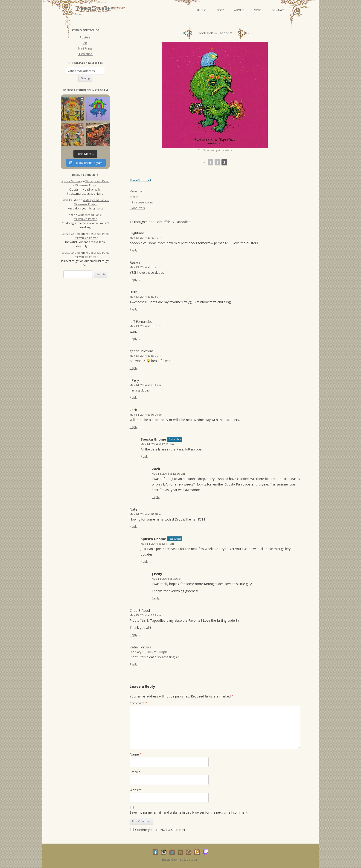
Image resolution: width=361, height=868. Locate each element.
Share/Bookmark (141, 180)
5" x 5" (134, 197)
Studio (201, 10)
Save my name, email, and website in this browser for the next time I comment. (189, 812)
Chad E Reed (140, 610)
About (239, 10)
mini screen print (141, 202)
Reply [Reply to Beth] (134, 309)
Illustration (85, 54)
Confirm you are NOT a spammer (158, 830)
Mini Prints (85, 48)
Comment (138, 703)
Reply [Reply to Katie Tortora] (134, 664)
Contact (278, 10)
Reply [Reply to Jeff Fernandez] (134, 339)
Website (136, 790)
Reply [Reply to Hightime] (134, 250)
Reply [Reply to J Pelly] (134, 397)
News (258, 10)
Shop (220, 10)
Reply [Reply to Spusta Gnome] (145, 456)
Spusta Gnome (153, 439)
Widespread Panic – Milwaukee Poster (91, 183)
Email (135, 772)
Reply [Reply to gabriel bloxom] (134, 368)
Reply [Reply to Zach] (134, 427)
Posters (85, 37)
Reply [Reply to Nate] (134, 527)
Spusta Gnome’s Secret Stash (180, 860)
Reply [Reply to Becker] (134, 280)
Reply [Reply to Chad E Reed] (134, 635)
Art (85, 43)
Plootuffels (137, 208)
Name (136, 754)
